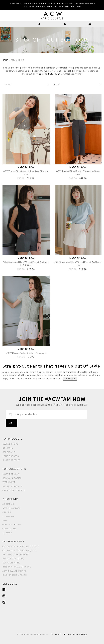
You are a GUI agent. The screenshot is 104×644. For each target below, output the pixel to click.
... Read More (70, 379)
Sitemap (7, 533)
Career (7, 512)
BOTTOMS (8, 448)
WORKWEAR (9, 482)
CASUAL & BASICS (12, 478)
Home (5, 60)
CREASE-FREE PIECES (14, 490)
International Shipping (17, 567)
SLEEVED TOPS (10, 444)
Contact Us (9, 529)
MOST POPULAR (11, 474)
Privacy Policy (80, 634)
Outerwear (54, 74)
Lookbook (8, 516)
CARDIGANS (9, 452)
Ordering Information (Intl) (20, 551)
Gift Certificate (12, 524)
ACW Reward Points (14, 571)
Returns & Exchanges (16, 555)
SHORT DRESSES (11, 460)
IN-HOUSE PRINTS (12, 486)
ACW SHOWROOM (12, 508)
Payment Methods (13, 559)
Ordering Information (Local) (20, 546)
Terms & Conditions (61, 634)
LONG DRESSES (11, 456)
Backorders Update (15, 575)
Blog (5, 520)
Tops (40, 74)
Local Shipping (11, 563)
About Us (8, 504)
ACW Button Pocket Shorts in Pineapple (26, 353)
